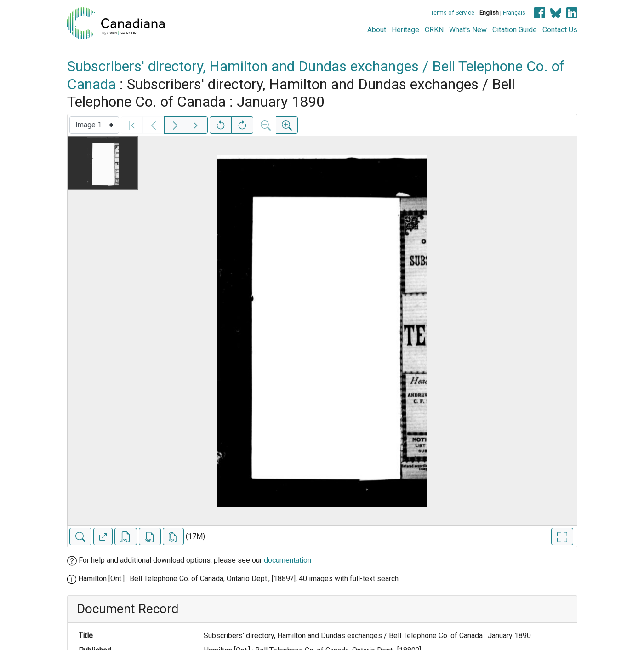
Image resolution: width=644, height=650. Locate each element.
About (377, 30)
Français (514, 13)
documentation (288, 560)
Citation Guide (515, 30)
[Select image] (94, 125)
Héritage (405, 30)
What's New (468, 30)
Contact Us (560, 30)
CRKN (434, 30)
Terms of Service (453, 13)
